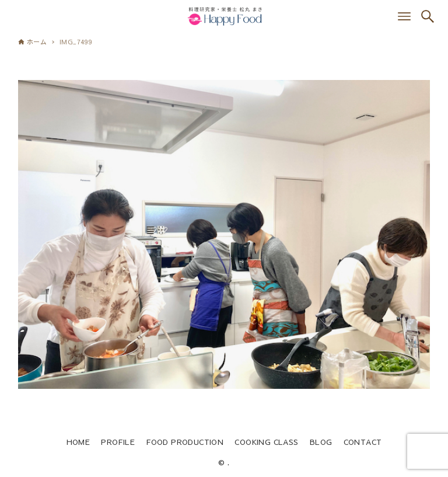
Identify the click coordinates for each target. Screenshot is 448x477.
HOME (78, 442)
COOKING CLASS (266, 442)
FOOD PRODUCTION (185, 442)
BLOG (321, 442)
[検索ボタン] (428, 16)
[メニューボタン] (404, 16)
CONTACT (363, 442)
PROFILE (118, 442)
